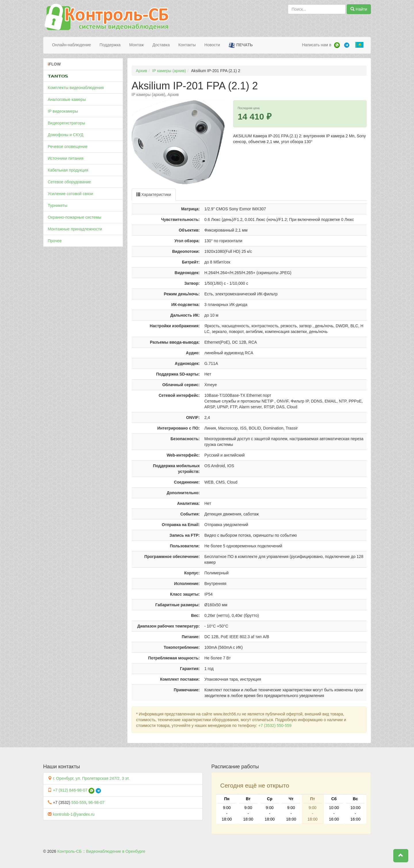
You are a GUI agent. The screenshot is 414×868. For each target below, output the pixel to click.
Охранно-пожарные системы (74, 217)
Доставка (161, 45)
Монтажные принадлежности (75, 229)
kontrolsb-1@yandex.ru (74, 814)
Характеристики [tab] (154, 195)
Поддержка (110, 45)
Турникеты (57, 205)
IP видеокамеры (63, 111)
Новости (212, 45)
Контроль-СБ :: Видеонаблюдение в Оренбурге (101, 851)
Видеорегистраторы (66, 123)
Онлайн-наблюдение (71, 45)
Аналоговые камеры (67, 99)
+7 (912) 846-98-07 (70, 790)
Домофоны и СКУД (66, 135)
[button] (401, 856)
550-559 (79, 802)
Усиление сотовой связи (70, 194)
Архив (142, 71)
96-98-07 (96, 802)
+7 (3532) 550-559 (275, 725)
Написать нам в (317, 45)
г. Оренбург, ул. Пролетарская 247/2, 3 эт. (91, 778)
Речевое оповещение (68, 147)
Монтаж (136, 45)
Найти (359, 9)
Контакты (187, 45)
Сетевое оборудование (69, 182)
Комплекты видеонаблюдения (76, 88)
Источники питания (66, 158)
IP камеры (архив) (169, 71)
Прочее (55, 241)
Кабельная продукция (68, 170)
